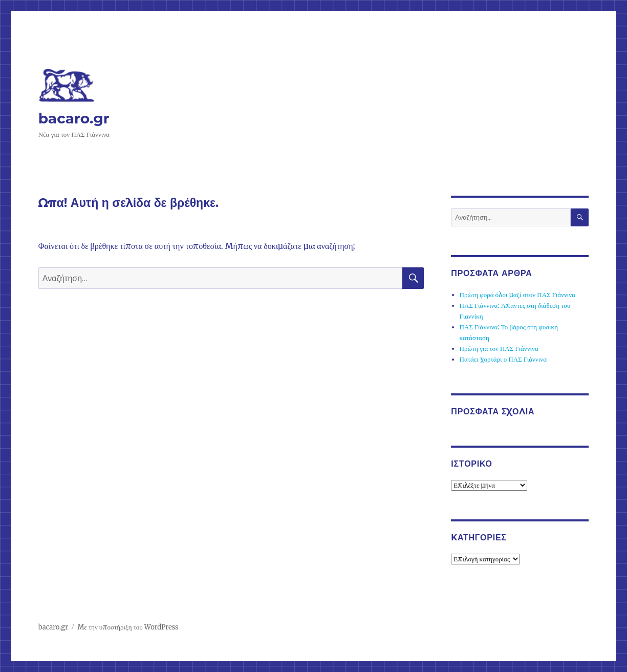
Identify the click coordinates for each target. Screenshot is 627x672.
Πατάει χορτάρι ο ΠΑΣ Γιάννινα (503, 359)
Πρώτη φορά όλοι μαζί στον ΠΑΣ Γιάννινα (517, 295)
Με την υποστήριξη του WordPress (128, 627)
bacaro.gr (74, 118)
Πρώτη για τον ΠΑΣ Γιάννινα (499, 349)
